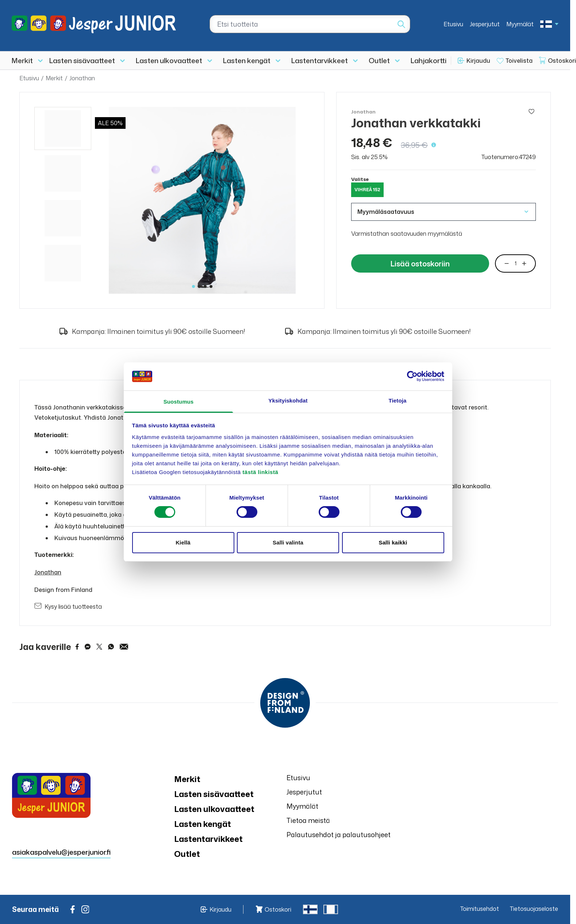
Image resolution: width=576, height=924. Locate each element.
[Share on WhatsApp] (111, 647)
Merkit (22, 60)
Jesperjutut (485, 24)
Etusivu (453, 24)
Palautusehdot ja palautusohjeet (339, 835)
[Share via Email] (124, 647)
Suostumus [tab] (179, 402)
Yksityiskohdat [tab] (288, 401)
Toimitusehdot (480, 909)
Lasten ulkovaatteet (169, 60)
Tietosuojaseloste (534, 909)
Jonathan (82, 78)
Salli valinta (288, 542)
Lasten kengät (247, 60)
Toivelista (519, 61)
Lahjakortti (429, 60)
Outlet (379, 60)
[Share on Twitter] (99, 647)
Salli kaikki (393, 542)
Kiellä (183, 542)
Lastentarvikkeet (320, 60)
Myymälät (520, 24)
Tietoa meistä (308, 820)
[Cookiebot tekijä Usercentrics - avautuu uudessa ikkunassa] (412, 376)
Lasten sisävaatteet (82, 60)
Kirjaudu (478, 61)
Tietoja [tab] (398, 401)
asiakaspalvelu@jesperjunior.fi (61, 852)
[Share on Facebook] (77, 647)
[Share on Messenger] (88, 647)
